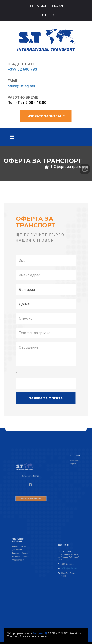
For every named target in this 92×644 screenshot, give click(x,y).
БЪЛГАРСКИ (38, 6)
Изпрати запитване (46, 116)
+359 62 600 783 (22, 69)
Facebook (47, 15)
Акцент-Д (40, 633)
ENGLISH (57, 6)
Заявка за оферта (46, 398)
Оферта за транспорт (71, 167)
